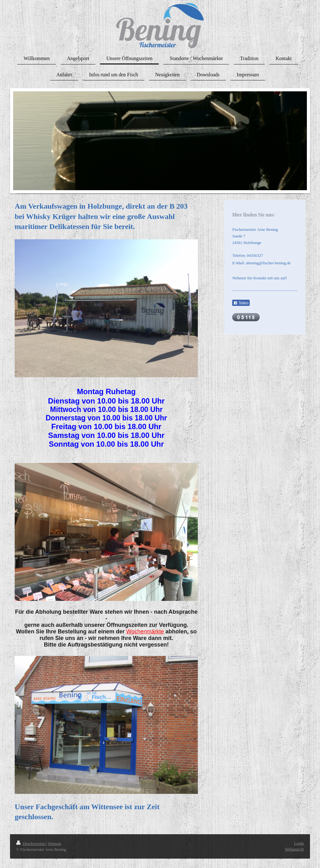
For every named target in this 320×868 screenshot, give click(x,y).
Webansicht (294, 849)
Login (299, 843)
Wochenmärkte (145, 632)
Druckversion (31, 843)
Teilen (241, 303)
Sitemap (55, 843)
